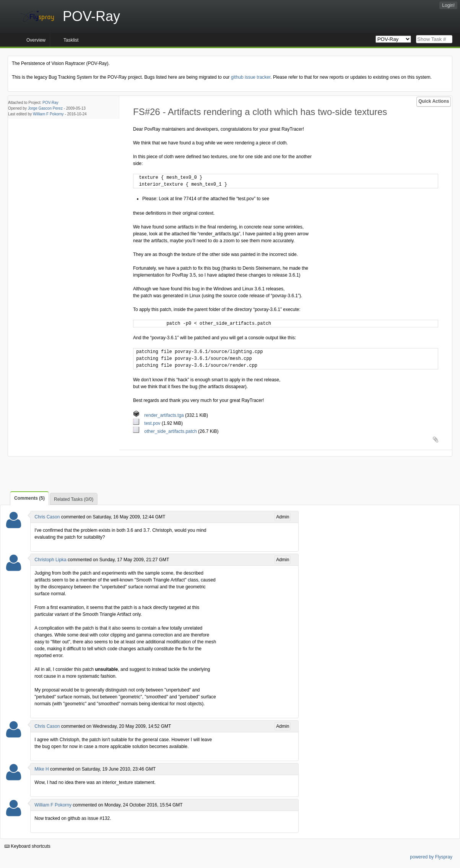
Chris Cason (47, 517)
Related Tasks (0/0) (74, 499)
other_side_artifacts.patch (166, 431)
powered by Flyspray (431, 857)
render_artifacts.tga (159, 415)
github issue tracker (251, 77)
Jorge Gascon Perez (45, 108)
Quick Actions (434, 101)
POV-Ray (50, 103)
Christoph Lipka (50, 560)
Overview (36, 40)
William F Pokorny (48, 114)
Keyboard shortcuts (28, 846)
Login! (448, 5)
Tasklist (71, 40)
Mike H (41, 769)
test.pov (147, 423)
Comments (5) (29, 498)
